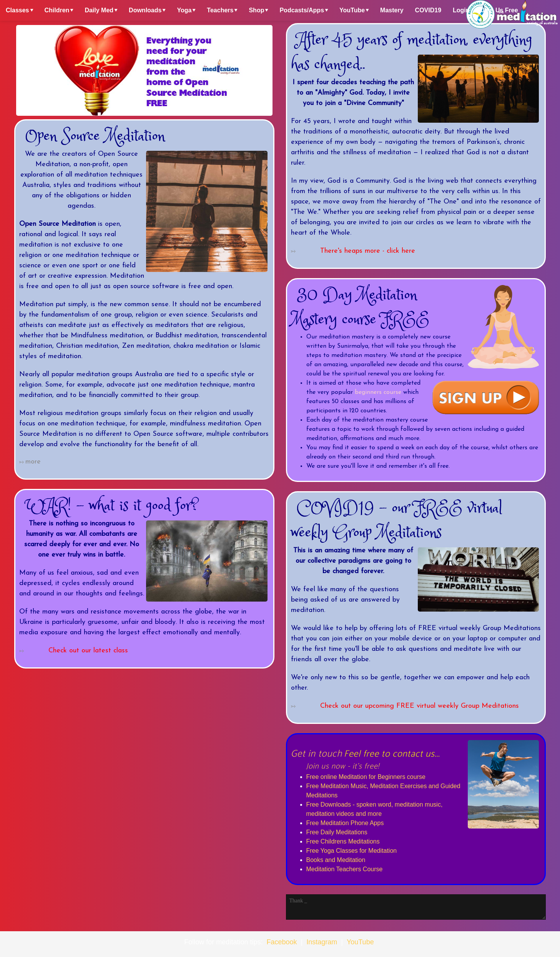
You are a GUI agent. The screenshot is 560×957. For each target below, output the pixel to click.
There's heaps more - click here (368, 251)
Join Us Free (500, 10)
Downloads (145, 10)
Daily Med (99, 10)
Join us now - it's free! (343, 766)
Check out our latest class (88, 651)
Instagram (322, 942)
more (33, 462)
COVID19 (428, 10)
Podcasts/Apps (302, 10)
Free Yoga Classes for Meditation (352, 851)
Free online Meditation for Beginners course (366, 777)
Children (57, 10)
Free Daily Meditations (337, 832)
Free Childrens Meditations (343, 841)
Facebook (282, 942)
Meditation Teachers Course (345, 869)
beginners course (378, 392)
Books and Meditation (336, 860)
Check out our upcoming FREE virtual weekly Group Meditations (420, 706)
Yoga (184, 10)
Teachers (220, 10)
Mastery (392, 10)
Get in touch (317, 754)
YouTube (352, 10)
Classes (17, 10)
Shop (256, 10)
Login (461, 10)
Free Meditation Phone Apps (345, 823)
